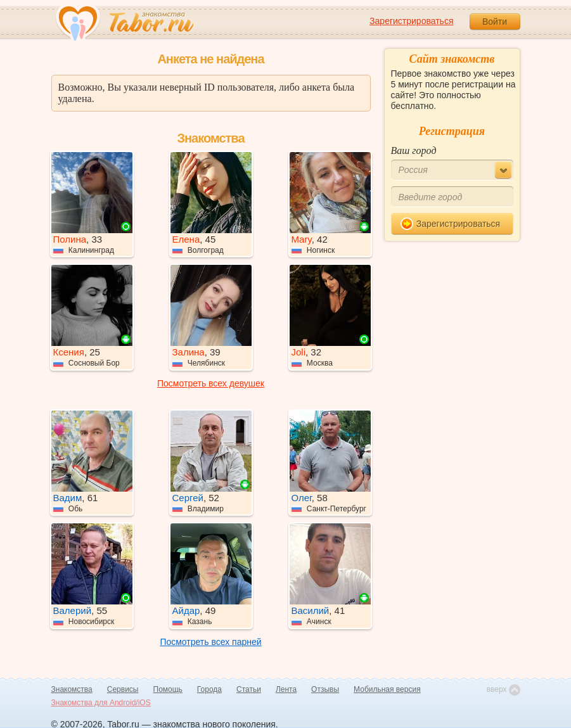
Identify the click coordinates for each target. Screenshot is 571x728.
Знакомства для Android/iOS (101, 703)
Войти (495, 22)
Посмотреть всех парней (210, 642)
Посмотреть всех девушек (211, 383)
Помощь (168, 689)
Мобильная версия (387, 689)
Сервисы (123, 689)
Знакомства (72, 689)
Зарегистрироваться (411, 21)
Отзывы (325, 689)
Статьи (249, 689)
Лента (286, 689)
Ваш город (414, 150)
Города (209, 689)
